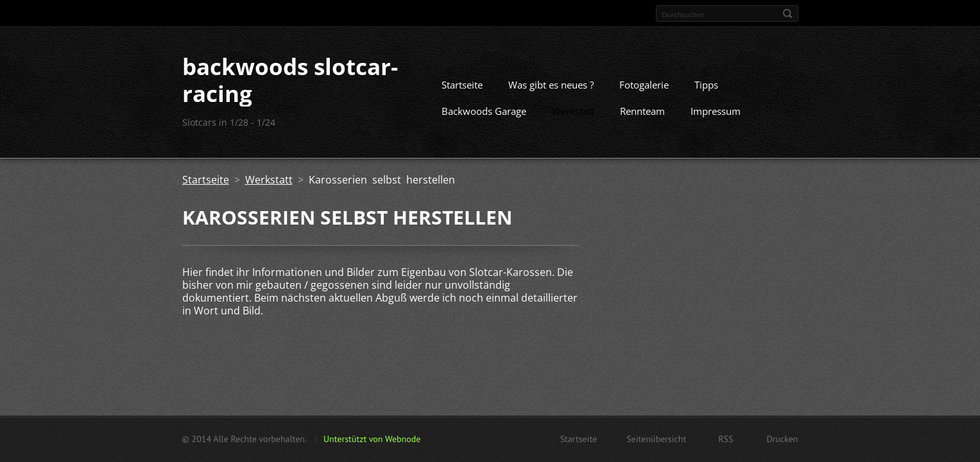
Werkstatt (573, 111)
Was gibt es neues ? (551, 85)
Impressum (716, 111)
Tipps (706, 85)
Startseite (462, 85)
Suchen (787, 13)
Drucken (782, 439)
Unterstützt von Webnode (372, 439)
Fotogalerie (644, 85)
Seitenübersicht (656, 439)
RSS (726, 439)
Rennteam (642, 111)
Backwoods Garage (484, 111)
